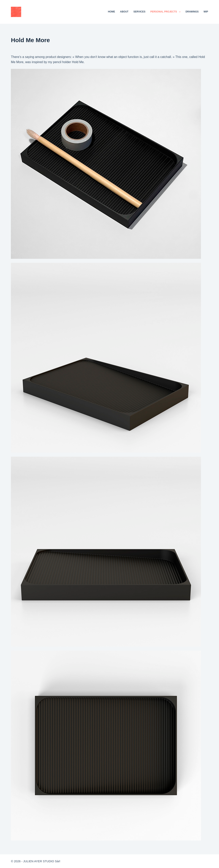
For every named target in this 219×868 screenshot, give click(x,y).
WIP (206, 12)
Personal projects (166, 12)
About (124, 12)
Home (111, 12)
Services (139, 12)
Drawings (192, 12)
